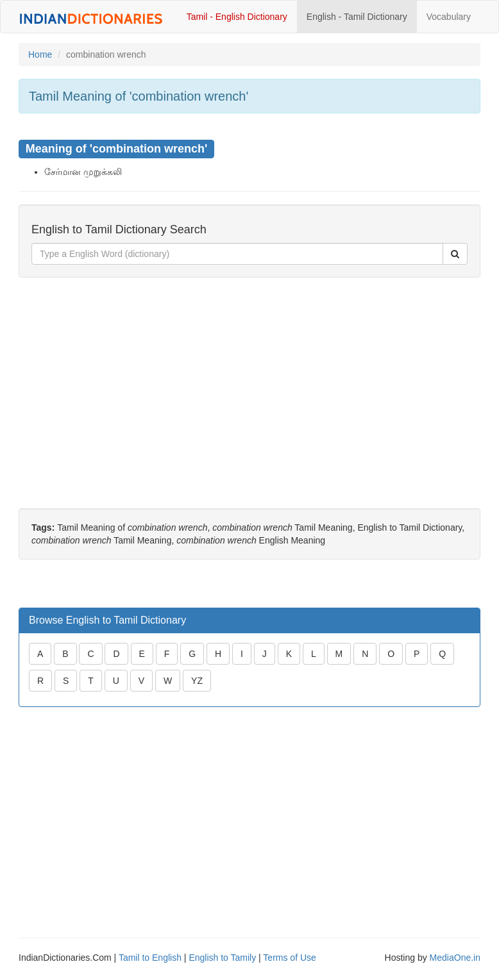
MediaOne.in (455, 958)
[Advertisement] (249, 380)
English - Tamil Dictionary (357, 17)
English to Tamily (222, 958)
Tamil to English (150, 958)
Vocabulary (449, 17)
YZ (197, 681)
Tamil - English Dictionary (237, 17)
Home (40, 54)
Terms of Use (289, 958)
